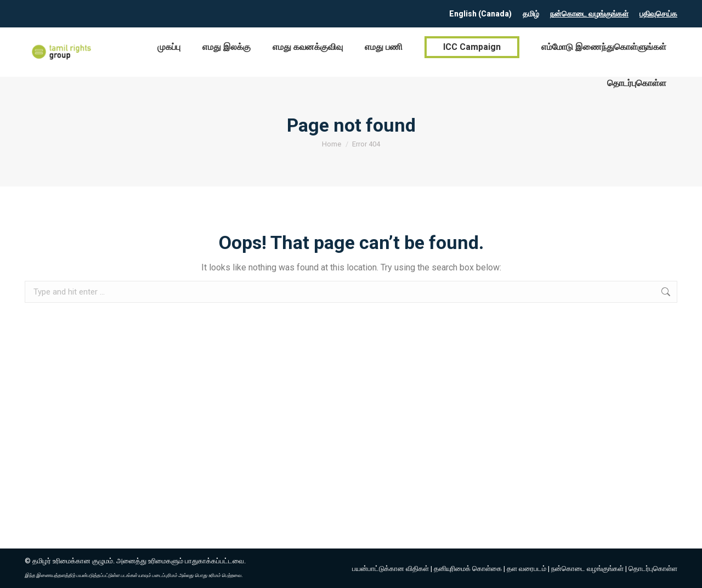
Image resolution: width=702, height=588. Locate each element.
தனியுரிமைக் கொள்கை (468, 569)
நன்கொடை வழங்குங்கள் (589, 14)
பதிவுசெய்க (658, 14)
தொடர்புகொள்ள (653, 569)
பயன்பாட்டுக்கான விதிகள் (390, 569)
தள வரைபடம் (526, 569)
